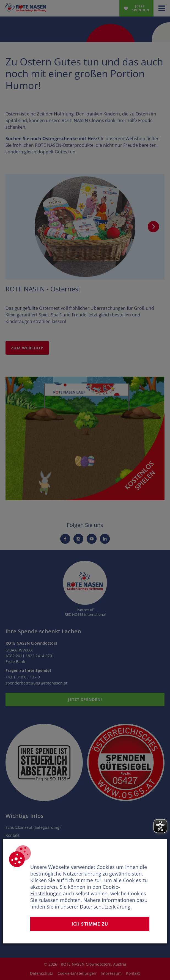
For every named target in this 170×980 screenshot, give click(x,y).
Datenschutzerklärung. (106, 907)
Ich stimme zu (90, 924)
